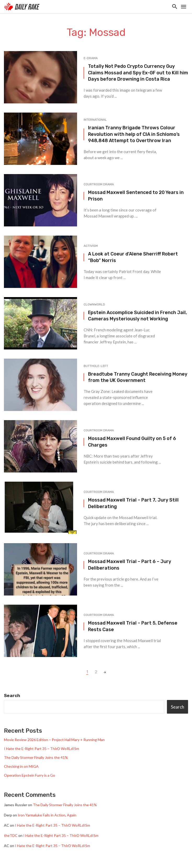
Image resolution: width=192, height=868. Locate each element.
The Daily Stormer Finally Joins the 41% (36, 757)
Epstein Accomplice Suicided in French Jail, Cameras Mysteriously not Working (138, 316)
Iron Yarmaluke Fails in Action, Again (47, 815)
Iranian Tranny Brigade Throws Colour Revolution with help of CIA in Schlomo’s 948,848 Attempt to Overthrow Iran (134, 134)
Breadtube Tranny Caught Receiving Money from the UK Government (138, 377)
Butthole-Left (96, 366)
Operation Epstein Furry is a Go (30, 775)
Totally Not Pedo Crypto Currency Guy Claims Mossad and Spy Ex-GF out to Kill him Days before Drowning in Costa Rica (138, 73)
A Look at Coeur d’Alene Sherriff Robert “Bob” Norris (133, 257)
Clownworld (94, 304)
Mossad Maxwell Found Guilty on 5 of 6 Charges (132, 442)
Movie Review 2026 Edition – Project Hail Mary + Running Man (54, 740)
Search (12, 695)
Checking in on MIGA (21, 766)
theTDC (11, 835)
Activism (91, 246)
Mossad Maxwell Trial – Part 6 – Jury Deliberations (130, 565)
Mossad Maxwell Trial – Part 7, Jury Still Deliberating (133, 503)
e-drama (91, 58)
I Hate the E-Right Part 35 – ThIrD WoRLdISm (42, 749)
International (95, 120)
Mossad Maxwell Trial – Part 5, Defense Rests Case (133, 626)
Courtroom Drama (99, 184)
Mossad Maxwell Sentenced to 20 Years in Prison (136, 196)
